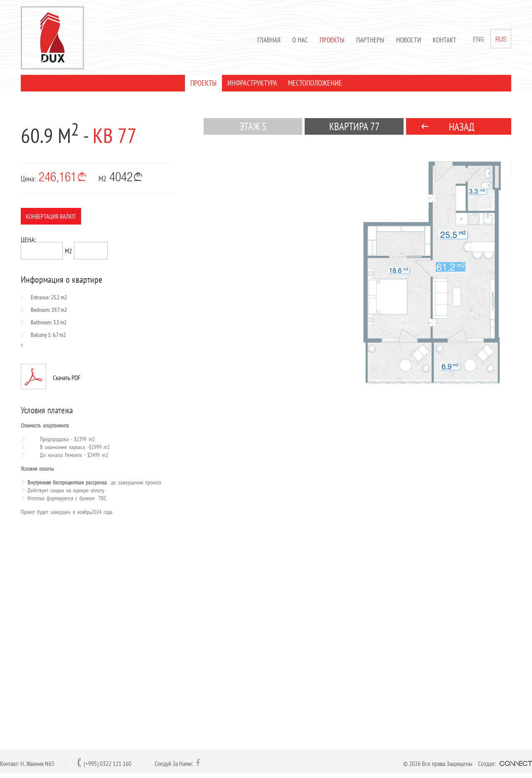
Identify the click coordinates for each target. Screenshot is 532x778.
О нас (300, 40)
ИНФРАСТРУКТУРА (252, 83)
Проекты (332, 40)
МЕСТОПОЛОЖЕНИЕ (315, 83)
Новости (409, 40)
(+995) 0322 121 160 (107, 763)
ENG (478, 40)
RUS (501, 39)
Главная (269, 40)
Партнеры (370, 40)
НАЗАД (462, 127)
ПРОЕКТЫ (203, 83)
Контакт (445, 40)
